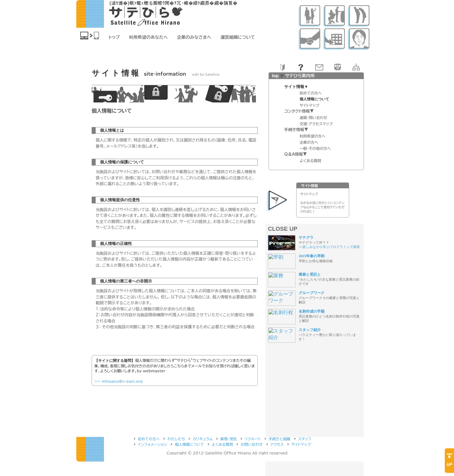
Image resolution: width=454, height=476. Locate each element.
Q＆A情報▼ (296, 154)
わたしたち (176, 439)
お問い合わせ (251, 444)
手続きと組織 (279, 439)
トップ (114, 37)
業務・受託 (229, 439)
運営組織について (238, 37)
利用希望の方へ (313, 136)
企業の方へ (309, 142)
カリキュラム (203, 439)
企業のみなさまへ (194, 37)
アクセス (277, 444)
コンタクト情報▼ (299, 111)
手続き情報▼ (296, 130)
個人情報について (189, 444)
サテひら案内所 (300, 76)
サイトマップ (309, 105)
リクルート (253, 439)
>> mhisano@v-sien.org (119, 381)
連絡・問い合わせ (313, 118)
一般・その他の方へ (315, 148)
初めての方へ (311, 93)
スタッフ (305, 439)
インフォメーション (152, 444)
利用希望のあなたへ (149, 37)
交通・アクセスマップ (316, 124)
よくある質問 (310, 161)
